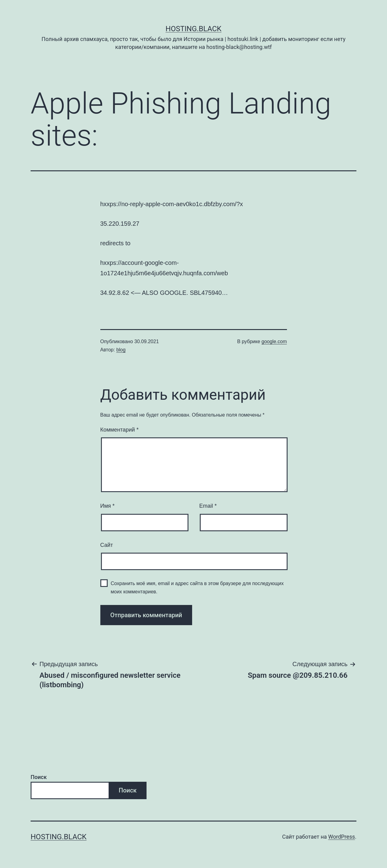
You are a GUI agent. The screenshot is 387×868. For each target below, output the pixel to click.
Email (208, 506)
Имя (108, 506)
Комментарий (119, 430)
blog (121, 350)
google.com (274, 341)
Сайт (107, 545)
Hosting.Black (193, 29)
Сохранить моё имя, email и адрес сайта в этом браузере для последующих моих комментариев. (197, 588)
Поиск (39, 777)
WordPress (342, 837)
